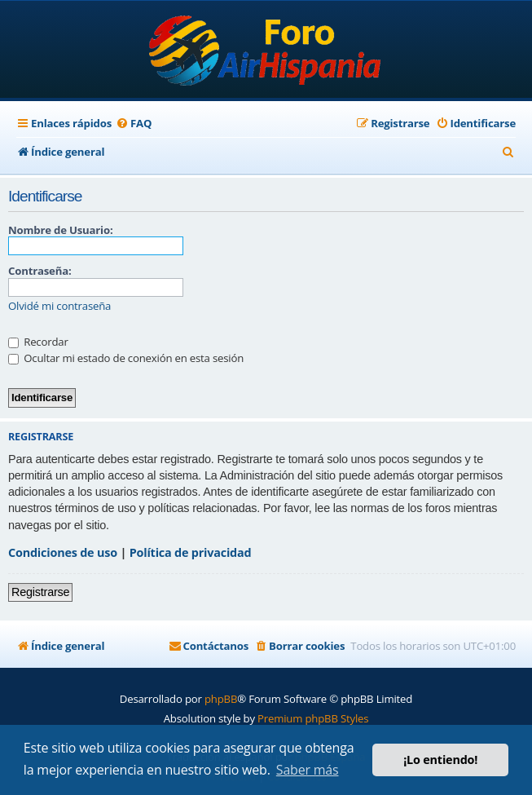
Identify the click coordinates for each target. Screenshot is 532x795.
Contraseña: (40, 271)
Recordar (38, 342)
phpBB (221, 699)
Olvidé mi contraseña (59, 306)
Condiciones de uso (63, 552)
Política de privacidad (191, 552)
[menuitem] (134, 124)
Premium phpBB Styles (313, 718)
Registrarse (40, 592)
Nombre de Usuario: (60, 230)
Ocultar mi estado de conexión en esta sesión (126, 358)
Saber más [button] (308, 770)
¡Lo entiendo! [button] (440, 760)
